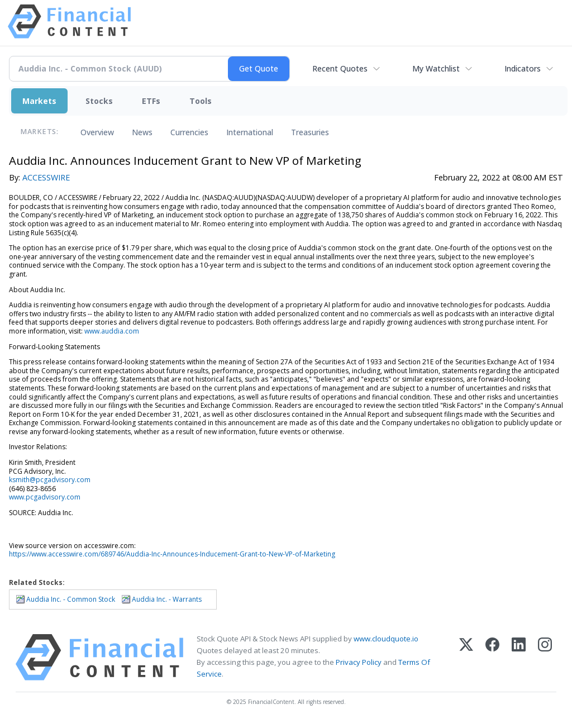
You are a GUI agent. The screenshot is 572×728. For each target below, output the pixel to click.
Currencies (189, 132)
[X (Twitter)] (466, 657)
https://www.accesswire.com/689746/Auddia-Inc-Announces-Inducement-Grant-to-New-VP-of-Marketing (172, 554)
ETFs (151, 101)
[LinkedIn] (519, 657)
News (142, 132)
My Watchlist (436, 68)
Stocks (99, 101)
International (250, 132)
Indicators (523, 68)
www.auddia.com (112, 331)
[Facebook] (492, 657)
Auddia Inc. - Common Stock (71, 599)
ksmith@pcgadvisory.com (50, 480)
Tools (201, 101)
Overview (97, 132)
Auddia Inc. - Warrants (167, 599)
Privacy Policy (359, 662)
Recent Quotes (340, 68)
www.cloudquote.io (386, 639)
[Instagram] (545, 657)
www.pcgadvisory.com (45, 497)
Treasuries (310, 132)
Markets (39, 101)
